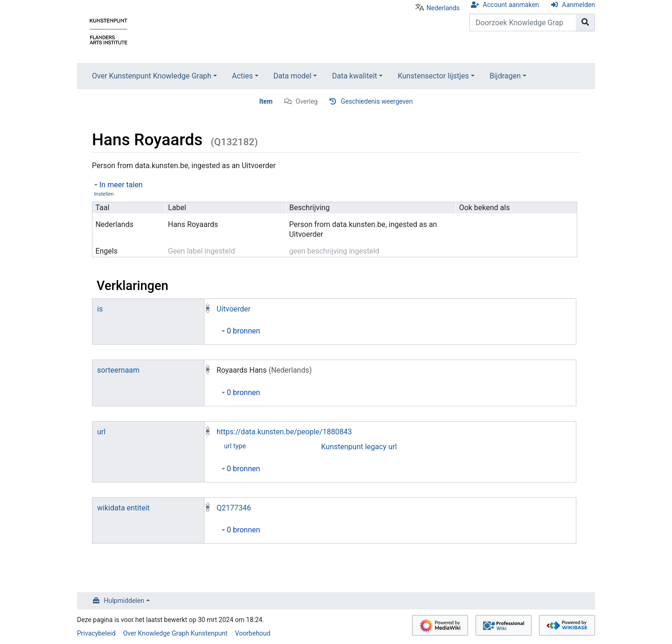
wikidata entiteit (123, 508)
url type (235, 446)
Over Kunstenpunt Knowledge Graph (152, 76)
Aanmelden (578, 5)
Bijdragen (505, 76)
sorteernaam (118, 370)
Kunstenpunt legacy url (359, 447)
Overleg (307, 101)
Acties (242, 76)
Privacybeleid (96, 633)
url (101, 432)
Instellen (104, 194)
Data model (293, 76)
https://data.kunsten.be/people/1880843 (284, 432)
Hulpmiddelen (124, 601)
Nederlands (443, 8)
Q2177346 (234, 508)
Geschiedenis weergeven (377, 101)
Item (266, 101)
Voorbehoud (253, 633)
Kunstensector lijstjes (433, 76)
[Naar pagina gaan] (585, 22)
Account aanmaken (511, 5)
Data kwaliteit (354, 76)
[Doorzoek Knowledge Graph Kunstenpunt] (523, 22)
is (100, 309)
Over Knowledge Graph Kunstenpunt (175, 633)
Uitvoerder (234, 309)
